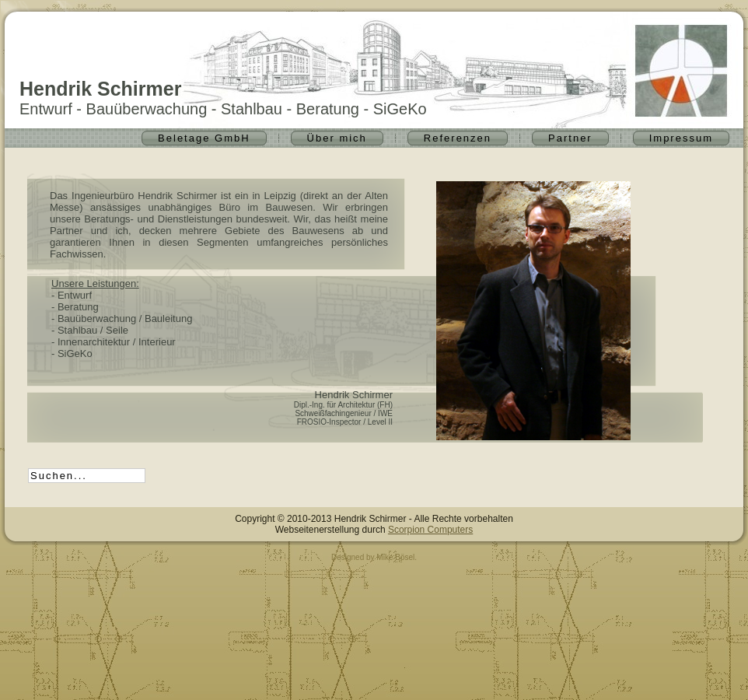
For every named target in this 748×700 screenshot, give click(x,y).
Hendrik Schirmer (100, 89)
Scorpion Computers (430, 530)
